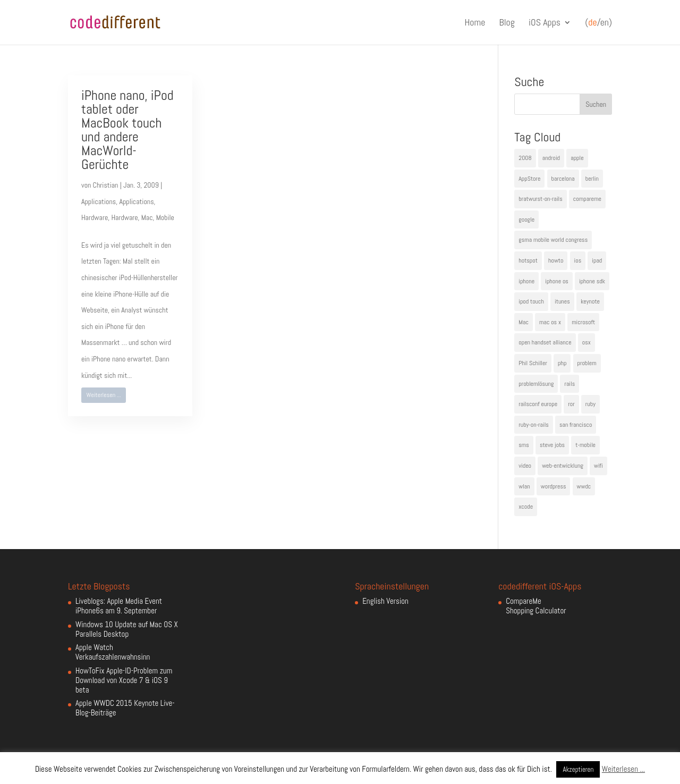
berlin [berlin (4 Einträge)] (592, 179)
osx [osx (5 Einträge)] (586, 342)
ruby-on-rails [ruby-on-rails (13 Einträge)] (534, 425)
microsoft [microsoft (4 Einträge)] (583, 322)
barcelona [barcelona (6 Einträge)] (563, 179)
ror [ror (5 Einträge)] (571, 404)
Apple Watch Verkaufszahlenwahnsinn (113, 652)
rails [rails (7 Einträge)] (569, 384)
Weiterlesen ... (104, 395)
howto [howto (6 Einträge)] (556, 260)
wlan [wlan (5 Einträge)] (524, 486)
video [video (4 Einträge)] (525, 466)
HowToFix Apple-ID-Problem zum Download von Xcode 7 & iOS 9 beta (124, 680)
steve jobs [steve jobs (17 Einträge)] (552, 445)
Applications (99, 201)
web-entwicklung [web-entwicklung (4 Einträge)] (563, 466)
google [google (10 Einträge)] (526, 220)
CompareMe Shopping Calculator (536, 606)
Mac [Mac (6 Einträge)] (524, 322)
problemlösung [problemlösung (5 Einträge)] (536, 384)
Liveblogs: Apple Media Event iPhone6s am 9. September (119, 606)
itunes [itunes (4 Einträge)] (562, 301)
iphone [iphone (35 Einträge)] (526, 281)
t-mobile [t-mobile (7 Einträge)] (585, 445)
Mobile (165, 217)
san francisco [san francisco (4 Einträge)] (576, 425)
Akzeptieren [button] (578, 769)
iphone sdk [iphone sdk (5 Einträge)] (592, 281)
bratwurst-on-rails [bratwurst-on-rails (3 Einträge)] (540, 199)
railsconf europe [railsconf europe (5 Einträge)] (538, 404)
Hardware (95, 217)
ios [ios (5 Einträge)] (578, 260)
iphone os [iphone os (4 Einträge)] (557, 281)
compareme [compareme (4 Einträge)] (587, 199)
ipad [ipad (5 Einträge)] (597, 260)
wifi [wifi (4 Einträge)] (598, 466)
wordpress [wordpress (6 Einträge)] (554, 486)
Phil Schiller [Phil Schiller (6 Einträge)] (533, 363)
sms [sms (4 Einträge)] (524, 445)
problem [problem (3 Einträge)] (587, 363)
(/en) (598, 23)
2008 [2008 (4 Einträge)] (525, 158)
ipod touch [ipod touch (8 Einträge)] (531, 301)
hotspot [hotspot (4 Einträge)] (528, 260)
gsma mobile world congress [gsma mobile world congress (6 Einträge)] (553, 240)
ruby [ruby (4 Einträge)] (590, 404)
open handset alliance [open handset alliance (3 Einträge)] (545, 342)
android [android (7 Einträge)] (551, 158)
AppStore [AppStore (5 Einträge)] (529, 179)
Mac (147, 217)
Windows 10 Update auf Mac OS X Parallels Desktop (127, 629)
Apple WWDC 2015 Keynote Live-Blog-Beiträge (125, 708)
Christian (106, 185)
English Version (385, 601)
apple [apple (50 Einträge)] (577, 158)
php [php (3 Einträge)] (562, 363)
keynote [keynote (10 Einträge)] (590, 301)
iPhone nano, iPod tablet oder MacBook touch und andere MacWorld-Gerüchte (127, 130)
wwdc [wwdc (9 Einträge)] (584, 486)
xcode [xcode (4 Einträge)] (526, 507)
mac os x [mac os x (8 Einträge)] (550, 322)
